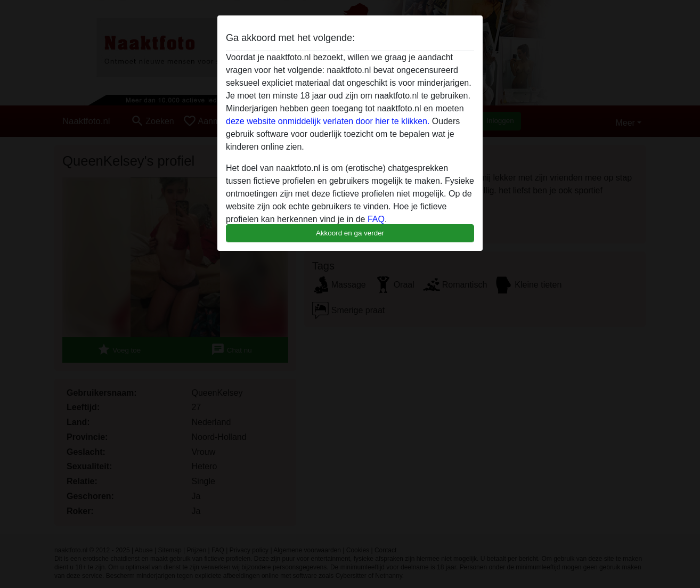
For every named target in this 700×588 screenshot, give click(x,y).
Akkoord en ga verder (350, 233)
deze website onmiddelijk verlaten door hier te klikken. (328, 121)
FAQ (376, 219)
